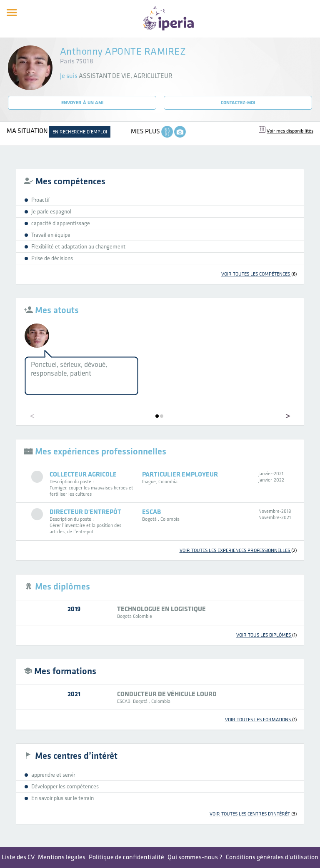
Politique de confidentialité (126, 857)
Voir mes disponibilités (290, 131)
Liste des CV (18, 857)
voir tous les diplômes (267, 635)
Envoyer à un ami (82, 103)
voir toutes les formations (261, 720)
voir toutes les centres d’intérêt (253, 814)
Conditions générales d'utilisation (272, 857)
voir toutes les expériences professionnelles (238, 551)
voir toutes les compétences (259, 274)
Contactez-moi (238, 103)
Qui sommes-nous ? (195, 857)
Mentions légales (62, 857)
